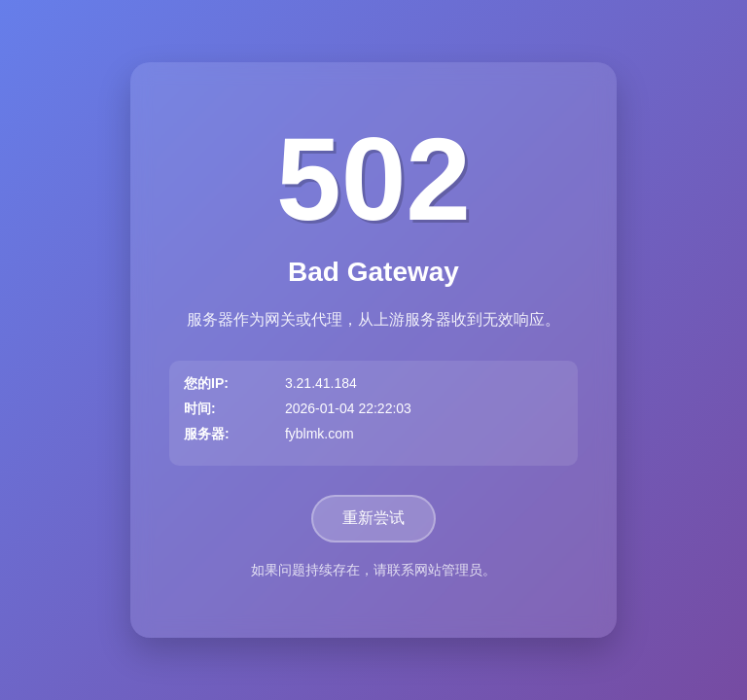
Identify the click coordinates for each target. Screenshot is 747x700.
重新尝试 (373, 518)
